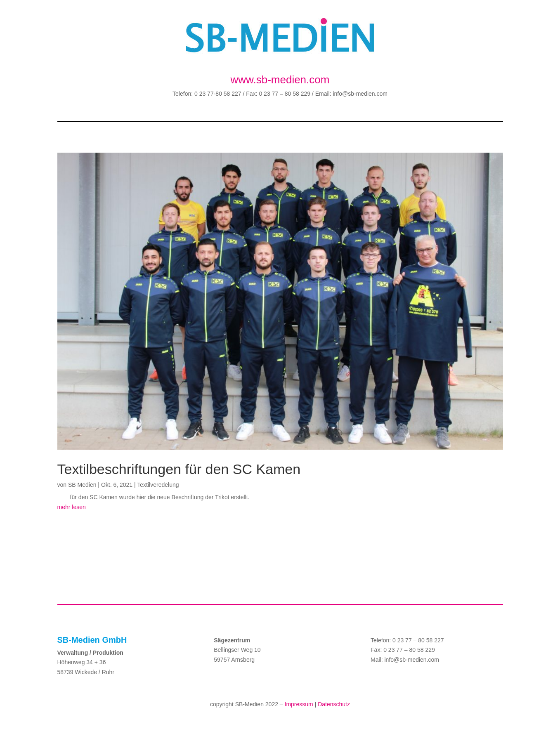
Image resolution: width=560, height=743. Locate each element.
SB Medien (82, 485)
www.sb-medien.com (280, 80)
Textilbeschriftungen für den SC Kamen (179, 469)
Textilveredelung (158, 485)
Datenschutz (334, 704)
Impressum (299, 704)
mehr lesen (72, 507)
